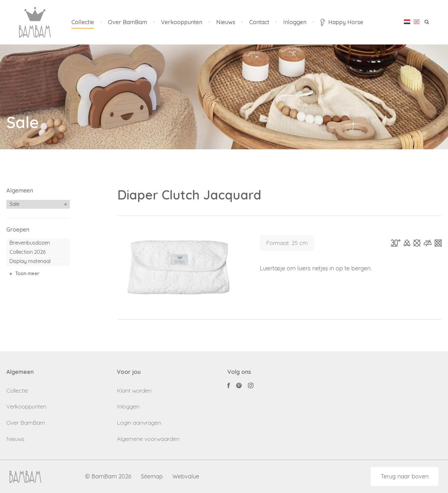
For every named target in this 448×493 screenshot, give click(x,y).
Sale (14, 204)
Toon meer (27, 273)
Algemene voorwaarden (148, 439)
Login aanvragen (139, 423)
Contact (259, 22)
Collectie (83, 22)
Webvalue (186, 477)
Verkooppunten (182, 22)
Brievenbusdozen (30, 243)
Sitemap (152, 477)
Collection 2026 (27, 252)
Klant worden (134, 391)
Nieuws (226, 22)
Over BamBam (127, 22)
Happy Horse (342, 22)
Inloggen (295, 22)
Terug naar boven (405, 476)
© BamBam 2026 (108, 477)
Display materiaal (30, 261)
